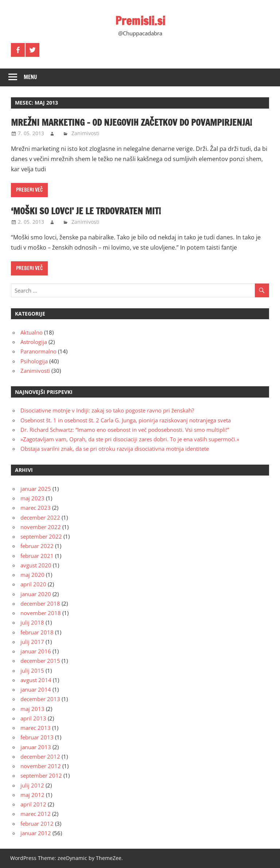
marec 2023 (36, 508)
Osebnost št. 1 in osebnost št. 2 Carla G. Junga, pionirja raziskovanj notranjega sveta (126, 420)
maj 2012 (32, 795)
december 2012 (40, 756)
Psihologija (34, 361)
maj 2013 (32, 709)
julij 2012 (32, 785)
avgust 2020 (36, 565)
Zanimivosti (85, 133)
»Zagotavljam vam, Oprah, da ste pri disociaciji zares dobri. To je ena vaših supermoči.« (130, 439)
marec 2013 (36, 728)
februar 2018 (37, 632)
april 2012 (33, 804)
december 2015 (40, 661)
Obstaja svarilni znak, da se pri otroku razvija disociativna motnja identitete (115, 449)
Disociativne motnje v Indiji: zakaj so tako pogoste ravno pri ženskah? (107, 410)
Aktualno (32, 332)
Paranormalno (38, 351)
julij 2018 (32, 622)
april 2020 (33, 584)
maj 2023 (32, 498)
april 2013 (33, 718)
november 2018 (41, 613)
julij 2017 (32, 642)
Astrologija (34, 342)
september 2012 (41, 775)
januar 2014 (36, 689)
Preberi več (29, 190)
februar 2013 (37, 737)
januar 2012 (36, 833)
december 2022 (40, 517)
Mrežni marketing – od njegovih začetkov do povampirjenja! (131, 122)
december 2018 (40, 603)
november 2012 (41, 766)
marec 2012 (36, 814)
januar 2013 (36, 747)
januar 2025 (36, 489)
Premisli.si (140, 21)
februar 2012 (37, 824)
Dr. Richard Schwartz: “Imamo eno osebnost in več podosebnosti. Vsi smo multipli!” (125, 430)
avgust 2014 (36, 680)
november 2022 (41, 527)
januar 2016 (36, 651)
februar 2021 (37, 556)
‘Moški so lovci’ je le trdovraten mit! (86, 211)
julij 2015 (32, 670)
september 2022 (41, 536)
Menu (30, 77)
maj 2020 (32, 575)
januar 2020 (36, 594)
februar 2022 (37, 546)
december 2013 (40, 699)
